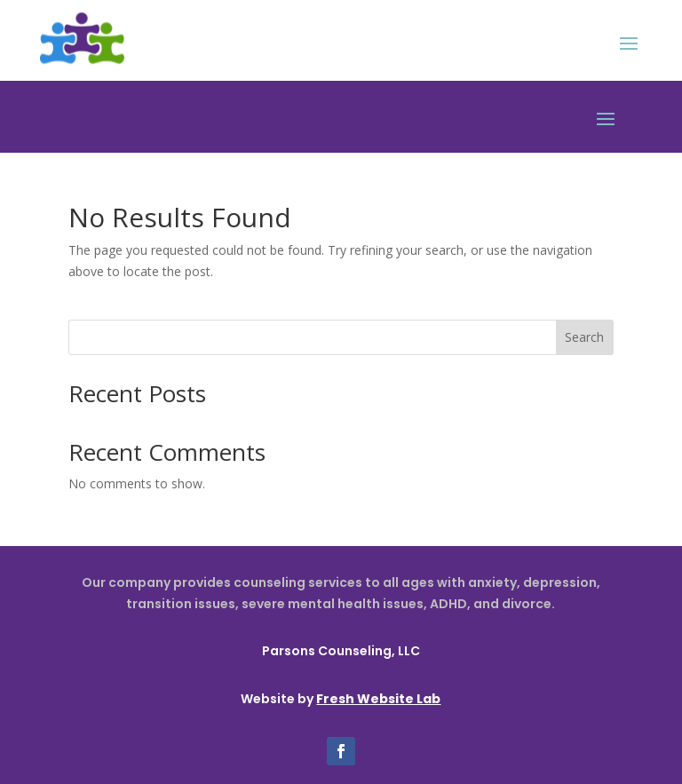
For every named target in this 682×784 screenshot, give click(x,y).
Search (584, 337)
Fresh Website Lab (378, 699)
